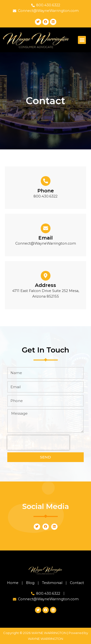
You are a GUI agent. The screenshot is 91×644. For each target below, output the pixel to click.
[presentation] (38, 443)
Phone (46, 191)
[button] (82, 40)
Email (45, 238)
